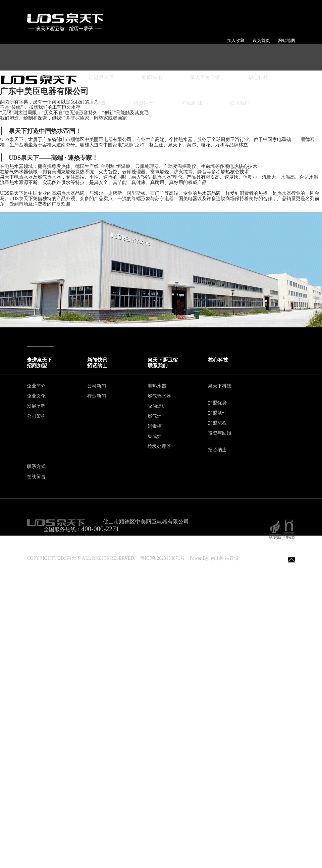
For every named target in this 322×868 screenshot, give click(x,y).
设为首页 (261, 40)
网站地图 (286, 40)
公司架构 (36, 416)
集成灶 (155, 436)
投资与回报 (220, 433)
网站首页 (51, 77)
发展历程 (36, 406)
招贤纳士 (144, 103)
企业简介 (36, 386)
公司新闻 (97, 386)
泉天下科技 (220, 386)
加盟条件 (217, 413)
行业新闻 (97, 396)
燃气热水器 (159, 396)
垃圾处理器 (159, 446)
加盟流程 (217, 423)
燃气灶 (155, 416)
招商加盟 (96, 103)
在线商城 (192, 103)
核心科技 (258, 77)
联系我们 (240, 103)
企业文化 (36, 396)
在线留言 (36, 477)
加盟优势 (217, 403)
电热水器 (157, 386)
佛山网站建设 (225, 558)
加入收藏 (236, 40)
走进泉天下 (101, 77)
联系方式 (36, 467)
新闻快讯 (152, 77)
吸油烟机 (157, 406)
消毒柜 (155, 426)
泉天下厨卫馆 (205, 77)
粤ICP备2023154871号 (162, 558)
